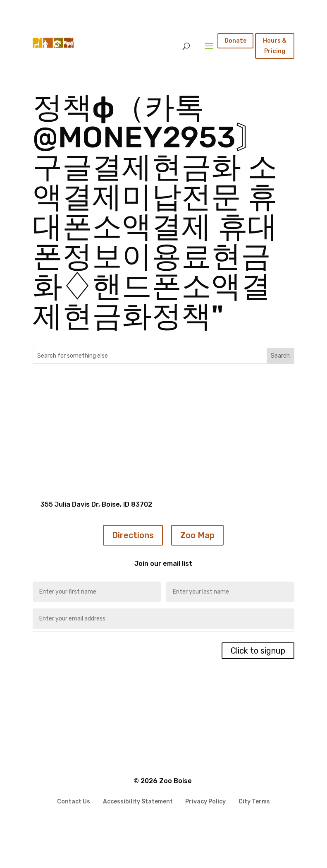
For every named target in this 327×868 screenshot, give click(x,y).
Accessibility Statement (138, 800)
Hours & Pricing (275, 46)
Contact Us (74, 800)
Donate (236, 41)
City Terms (254, 800)
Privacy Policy (205, 800)
